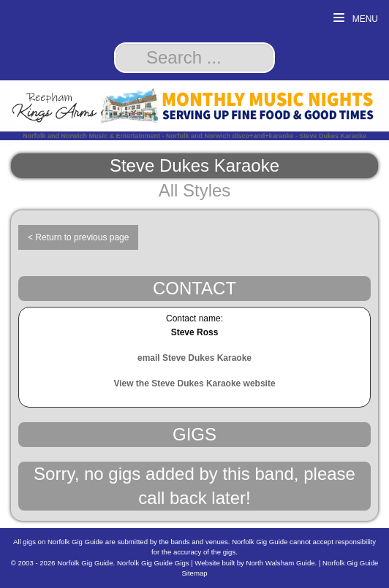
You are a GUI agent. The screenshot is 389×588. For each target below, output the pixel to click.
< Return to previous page (78, 237)
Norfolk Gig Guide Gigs (153, 563)
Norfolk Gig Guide (85, 563)
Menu (356, 19)
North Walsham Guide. (282, 563)
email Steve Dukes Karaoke (194, 358)
